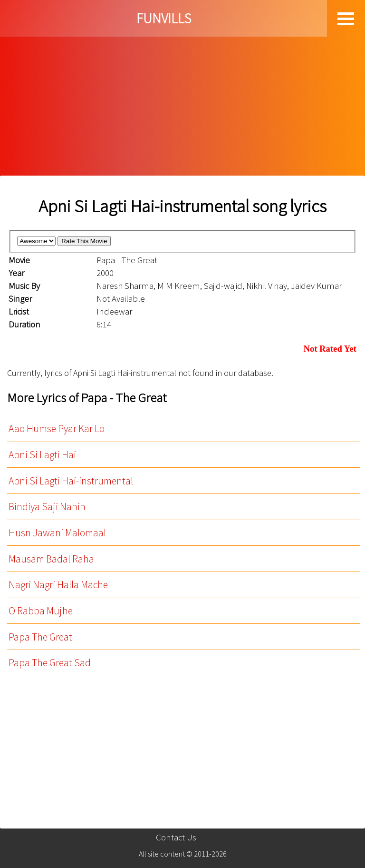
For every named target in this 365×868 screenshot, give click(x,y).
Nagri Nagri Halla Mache (58, 585)
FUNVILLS (164, 18)
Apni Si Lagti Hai (42, 455)
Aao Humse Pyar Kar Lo (57, 429)
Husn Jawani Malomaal (57, 533)
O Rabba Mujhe (41, 611)
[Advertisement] (182, 104)
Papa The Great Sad (50, 663)
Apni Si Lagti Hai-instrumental (71, 481)
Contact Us (176, 837)
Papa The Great (40, 637)
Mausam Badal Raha (51, 559)
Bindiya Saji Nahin (47, 507)
